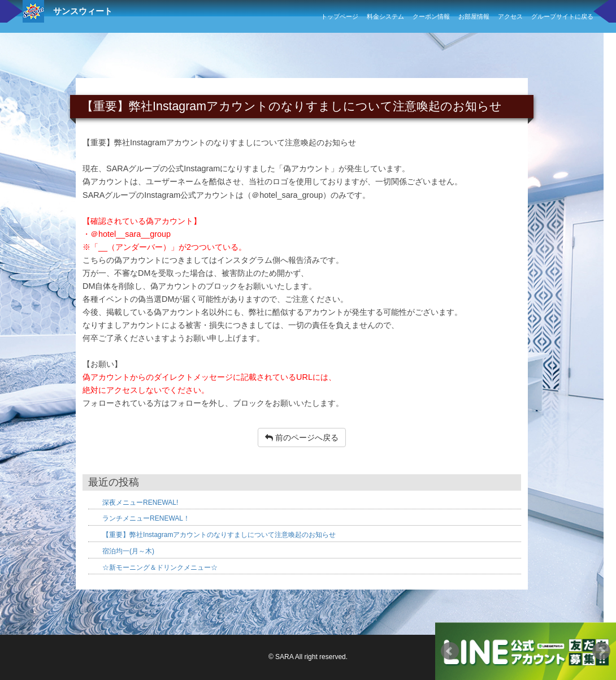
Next (601, 651)
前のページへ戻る (302, 438)
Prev (450, 651)
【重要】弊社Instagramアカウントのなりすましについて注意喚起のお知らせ (219, 535)
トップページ (340, 16)
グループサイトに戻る (562, 16)
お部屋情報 (474, 16)
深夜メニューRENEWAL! (140, 503)
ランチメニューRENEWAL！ (146, 518)
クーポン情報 (431, 16)
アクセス (510, 16)
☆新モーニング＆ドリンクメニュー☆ (160, 568)
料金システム (385, 16)
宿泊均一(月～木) (128, 551)
